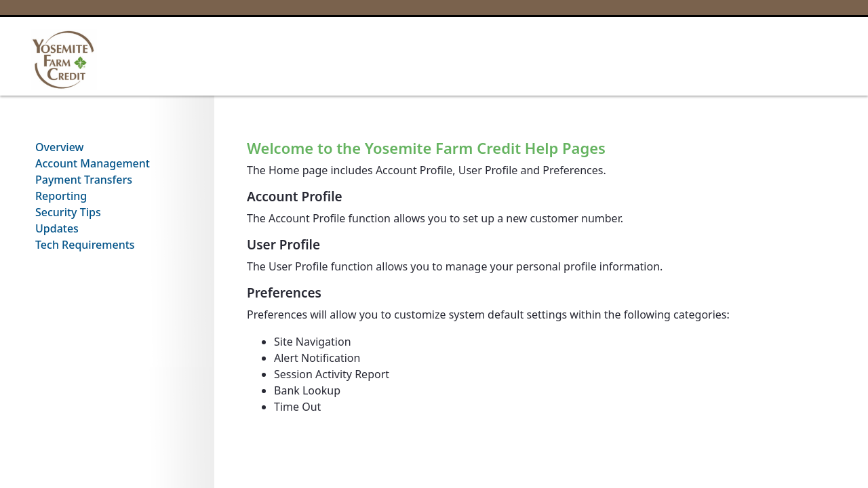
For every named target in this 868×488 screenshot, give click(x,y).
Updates (57, 228)
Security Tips (68, 212)
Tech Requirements (85, 245)
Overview (59, 147)
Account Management (93, 163)
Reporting (61, 196)
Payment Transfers (84, 180)
